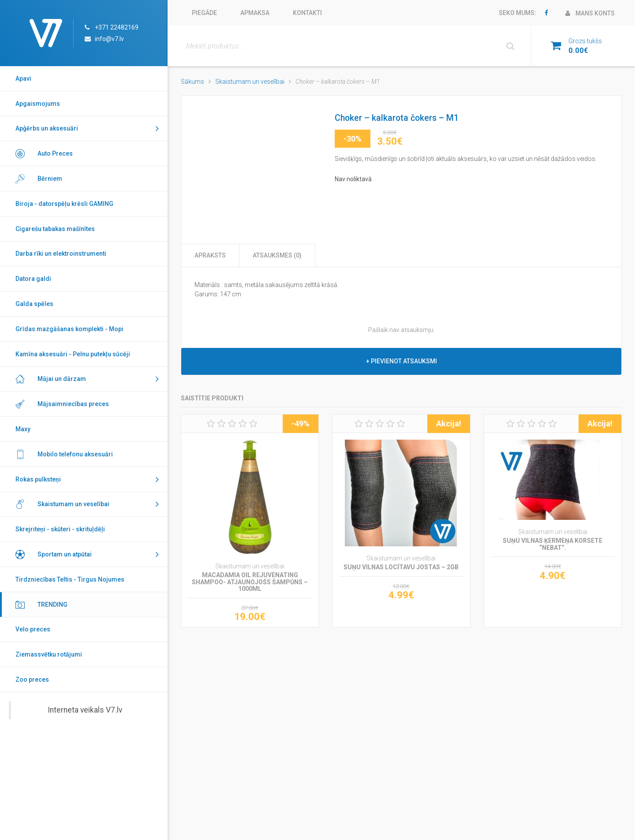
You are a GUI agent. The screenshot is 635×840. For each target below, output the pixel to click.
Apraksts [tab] (210, 255)
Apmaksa (255, 13)
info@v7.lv (109, 39)
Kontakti (307, 13)
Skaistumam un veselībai (250, 82)
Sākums (192, 82)
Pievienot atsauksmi (404, 361)
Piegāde (204, 13)
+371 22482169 (117, 27)
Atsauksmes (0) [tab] (277, 255)
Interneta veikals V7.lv (85, 710)
